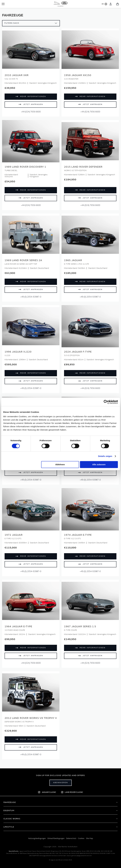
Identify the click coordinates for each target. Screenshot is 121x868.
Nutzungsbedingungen (37, 838)
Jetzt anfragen (33, 104)
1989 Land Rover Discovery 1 (25, 167)
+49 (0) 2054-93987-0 (31, 297)
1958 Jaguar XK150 (78, 75)
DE (104, 4)
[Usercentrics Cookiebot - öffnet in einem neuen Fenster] (106, 402)
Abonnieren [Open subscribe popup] (61, 783)
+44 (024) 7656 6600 (31, 112)
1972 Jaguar (14, 535)
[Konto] (111, 4)
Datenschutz (71, 838)
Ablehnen (60, 464)
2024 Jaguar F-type (78, 352)
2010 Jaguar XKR (17, 75)
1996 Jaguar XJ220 (18, 352)
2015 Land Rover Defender (83, 167)
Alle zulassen (99, 464)
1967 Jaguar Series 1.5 (80, 627)
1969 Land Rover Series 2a (23, 260)
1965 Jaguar (73, 260)
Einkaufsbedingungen (56, 838)
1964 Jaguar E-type (18, 627)
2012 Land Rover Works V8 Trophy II (31, 718)
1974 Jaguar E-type (78, 535)
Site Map (89, 838)
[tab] (60, 802)
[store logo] (60, 3)
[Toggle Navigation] (3, 4)
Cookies (81, 838)
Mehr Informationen (33, 96)
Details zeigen (105, 456)
